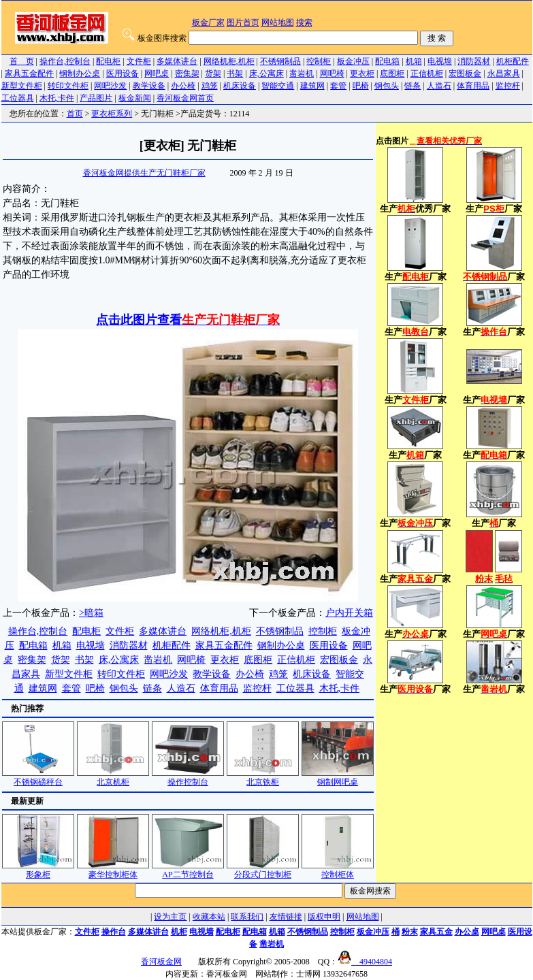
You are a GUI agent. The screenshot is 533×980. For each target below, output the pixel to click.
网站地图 (278, 22)
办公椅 (183, 86)
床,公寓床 (266, 73)
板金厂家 (208, 22)
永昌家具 (504, 73)
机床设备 (240, 86)
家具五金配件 (29, 73)
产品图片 (96, 98)
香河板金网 (161, 962)
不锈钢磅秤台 (38, 778)
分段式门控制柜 (263, 870)
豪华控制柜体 (113, 870)
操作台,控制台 (65, 61)
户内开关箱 (349, 613)
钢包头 (387, 86)
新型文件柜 (22, 86)
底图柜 (392, 73)
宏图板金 (465, 73)
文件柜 (139, 61)
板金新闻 (135, 98)
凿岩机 (302, 73)
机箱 (414, 61)
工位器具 (18, 98)
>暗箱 (91, 613)
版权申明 (324, 917)
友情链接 (286, 917)
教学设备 (149, 86)
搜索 (304, 22)
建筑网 (312, 86)
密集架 (187, 73)
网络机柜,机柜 (229, 61)
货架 (213, 73)
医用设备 (123, 73)
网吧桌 (157, 73)
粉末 (410, 932)
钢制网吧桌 (338, 778)
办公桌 (467, 932)
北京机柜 (113, 778)
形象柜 (38, 870)
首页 (75, 114)
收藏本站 (209, 917)
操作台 (114, 932)
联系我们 (247, 917)
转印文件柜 (68, 86)
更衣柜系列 (112, 114)
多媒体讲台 (177, 61)
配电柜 (108, 61)
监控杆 (508, 86)
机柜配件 (513, 61)
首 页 (22, 61)
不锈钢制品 (280, 61)
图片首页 (243, 22)
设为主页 (170, 917)
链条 (413, 86)
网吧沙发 (110, 86)
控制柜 (319, 61)
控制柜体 (338, 870)
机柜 (179, 932)
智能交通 (278, 86)
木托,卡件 (57, 98)
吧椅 (361, 86)
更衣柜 (362, 73)
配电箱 (387, 61)
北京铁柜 (263, 778)
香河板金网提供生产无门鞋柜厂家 (144, 173)
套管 (338, 86)
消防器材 (474, 61)
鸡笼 (210, 86)
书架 (235, 73)
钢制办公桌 (80, 73)
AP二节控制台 (188, 870)
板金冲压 (353, 61)
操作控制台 (188, 778)
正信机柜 (427, 73)
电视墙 (440, 61)
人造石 (439, 86)
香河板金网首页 (185, 98)
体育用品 (473, 86)
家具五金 (436, 932)
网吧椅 (332, 73)
